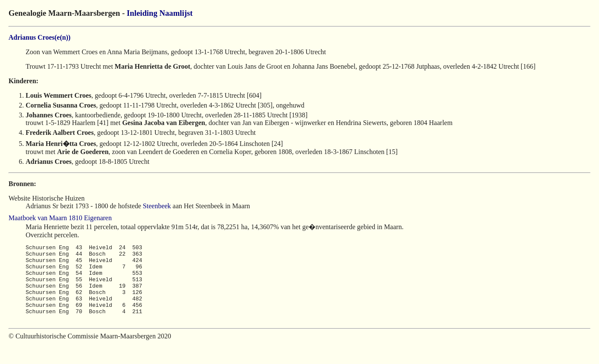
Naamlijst (176, 13)
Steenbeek (157, 206)
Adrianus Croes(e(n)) (39, 37)
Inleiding (142, 13)
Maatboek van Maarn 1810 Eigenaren (60, 218)
